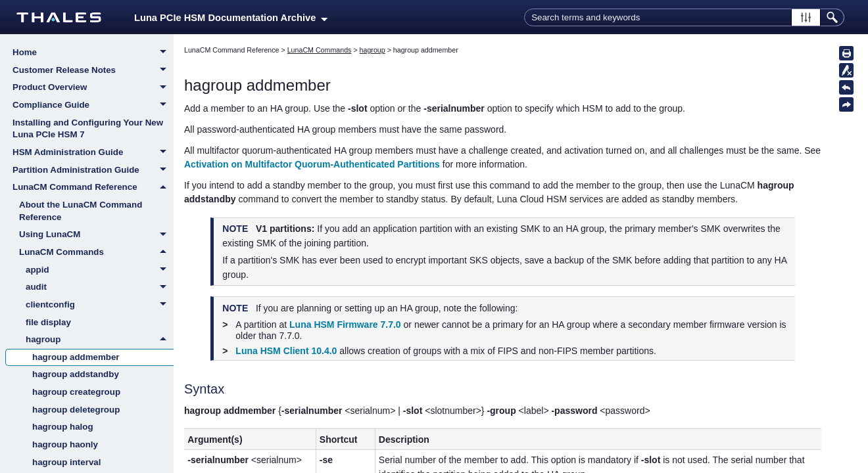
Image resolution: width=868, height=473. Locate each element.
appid (100, 271)
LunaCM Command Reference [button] (93, 187)
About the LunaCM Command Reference (81, 211)
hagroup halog (63, 427)
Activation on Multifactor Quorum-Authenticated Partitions (312, 164)
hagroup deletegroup (76, 410)
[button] (806, 17)
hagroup (100, 340)
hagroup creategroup (76, 392)
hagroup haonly (65, 444)
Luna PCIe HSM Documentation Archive (231, 18)
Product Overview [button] (93, 88)
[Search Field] (684, 17)
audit (100, 288)
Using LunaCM (96, 235)
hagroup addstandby (76, 374)
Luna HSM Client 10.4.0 (286, 351)
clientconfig (100, 305)
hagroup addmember (76, 357)
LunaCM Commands (96, 252)
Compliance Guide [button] (93, 106)
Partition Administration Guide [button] (93, 171)
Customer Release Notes (93, 71)
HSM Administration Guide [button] (93, 153)
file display (48, 322)
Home (93, 53)
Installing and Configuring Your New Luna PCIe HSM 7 (88, 129)
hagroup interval (66, 462)
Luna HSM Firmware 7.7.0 (345, 325)
